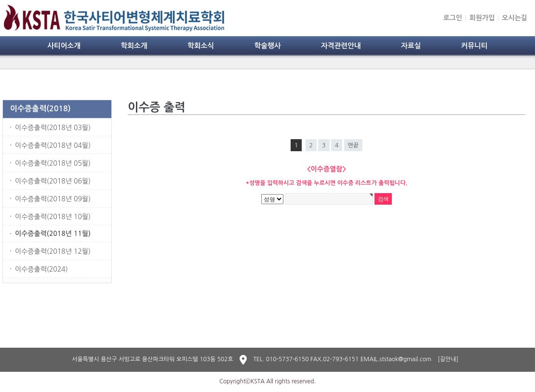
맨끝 (354, 145)
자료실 (411, 46)
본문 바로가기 (0, 0)
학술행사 (267, 46)
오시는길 (515, 18)
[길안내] (448, 359)
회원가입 (482, 18)
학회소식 (201, 46)
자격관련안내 (341, 46)
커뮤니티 (475, 46)
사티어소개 (64, 46)
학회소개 (134, 46)
